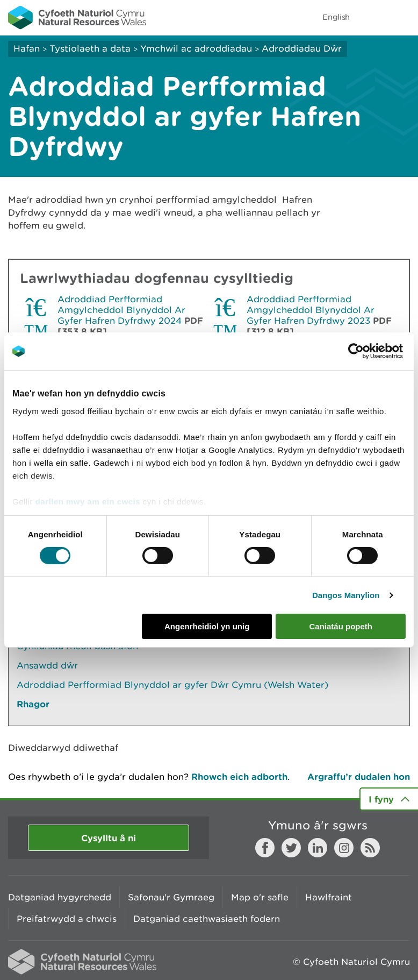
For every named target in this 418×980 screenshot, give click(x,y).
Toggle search (373, 17)
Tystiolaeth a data (90, 48)
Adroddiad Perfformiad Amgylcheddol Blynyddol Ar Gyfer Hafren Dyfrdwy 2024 (121, 310)
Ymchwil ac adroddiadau (196, 48)
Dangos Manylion (346, 595)
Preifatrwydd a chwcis (67, 919)
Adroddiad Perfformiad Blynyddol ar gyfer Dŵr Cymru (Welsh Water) (172, 685)
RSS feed (370, 848)
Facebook (265, 848)
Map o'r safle (260, 897)
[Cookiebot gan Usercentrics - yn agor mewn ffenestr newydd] (374, 351)
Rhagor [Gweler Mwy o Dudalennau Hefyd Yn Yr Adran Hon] (33, 704)
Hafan (27, 48)
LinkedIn (318, 848)
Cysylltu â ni (109, 838)
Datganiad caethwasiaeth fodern (207, 919)
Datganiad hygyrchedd (60, 897)
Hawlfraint (329, 897)
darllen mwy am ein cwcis (88, 501)
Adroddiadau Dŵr (302, 48)
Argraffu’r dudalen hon (359, 776)
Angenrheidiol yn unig (207, 626)
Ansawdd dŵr (47, 665)
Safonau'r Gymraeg (171, 897)
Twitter (291, 848)
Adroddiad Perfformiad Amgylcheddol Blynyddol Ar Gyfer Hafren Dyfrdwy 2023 (311, 310)
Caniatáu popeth (341, 626)
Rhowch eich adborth (239, 776)
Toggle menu (403, 17)
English (336, 17)
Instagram (344, 848)
